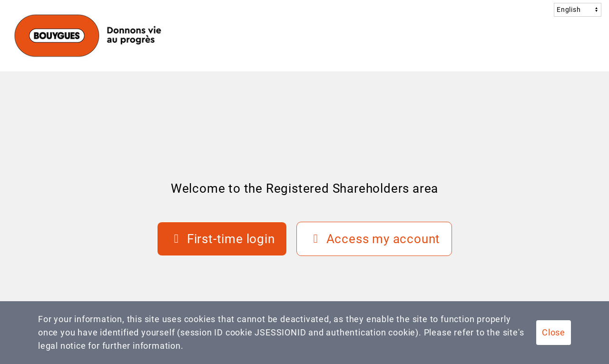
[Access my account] (374, 239)
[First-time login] (222, 239)
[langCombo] (578, 10)
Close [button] (554, 332)
